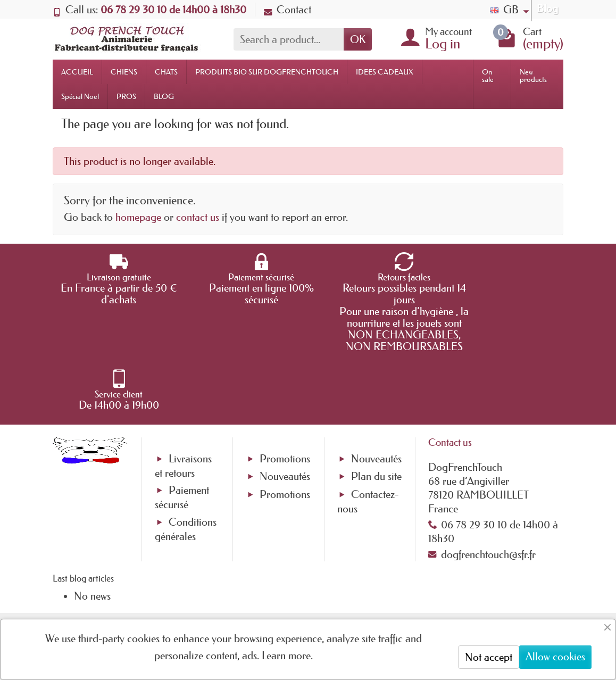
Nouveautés (285, 430)
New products (533, 76)
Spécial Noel (80, 96)
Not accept (489, 657)
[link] (411, 602)
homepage (138, 217)
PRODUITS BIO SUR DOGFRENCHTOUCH (267, 72)
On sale (488, 76)
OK (358, 39)
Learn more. (287, 656)
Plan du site (376, 430)
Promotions (285, 412)
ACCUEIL (77, 72)
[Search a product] (289, 39)
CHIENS (124, 72)
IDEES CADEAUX (385, 72)
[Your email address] (276, 591)
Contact (288, 10)
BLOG (164, 96)
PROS (126, 96)
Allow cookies (555, 657)
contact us (198, 217)
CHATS (166, 72)
